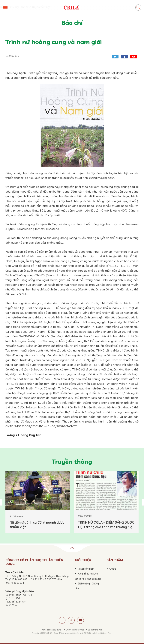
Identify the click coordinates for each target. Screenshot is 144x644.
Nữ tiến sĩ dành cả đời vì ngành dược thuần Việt (37, 525)
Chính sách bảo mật (75, 630)
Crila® (113, 569)
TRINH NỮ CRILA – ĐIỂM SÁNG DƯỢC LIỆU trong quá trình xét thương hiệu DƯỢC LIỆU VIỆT (106, 525)
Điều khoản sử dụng (52, 630)
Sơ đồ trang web (95, 630)
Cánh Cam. (107, 633)
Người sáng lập (86, 569)
